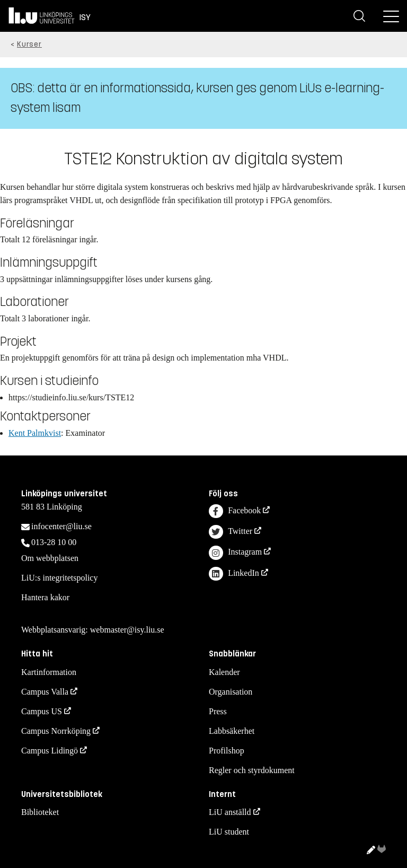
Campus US (42, 711)
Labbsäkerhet (232, 731)
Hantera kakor (45, 597)
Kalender (224, 672)
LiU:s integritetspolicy (59, 578)
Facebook (235, 511)
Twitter (231, 532)
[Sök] (359, 16)
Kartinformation (49, 672)
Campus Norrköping (56, 731)
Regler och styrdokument (252, 770)
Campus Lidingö (50, 751)
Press (218, 711)
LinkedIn (234, 574)
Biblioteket (40, 812)
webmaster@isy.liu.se (127, 630)
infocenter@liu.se (61, 526)
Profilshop (227, 751)
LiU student (229, 832)
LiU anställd (230, 812)
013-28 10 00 (54, 542)
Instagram (235, 553)
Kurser (29, 44)
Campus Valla (45, 692)
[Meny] (391, 16)
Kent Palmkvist (35, 433)
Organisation (231, 692)
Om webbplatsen (50, 558)
